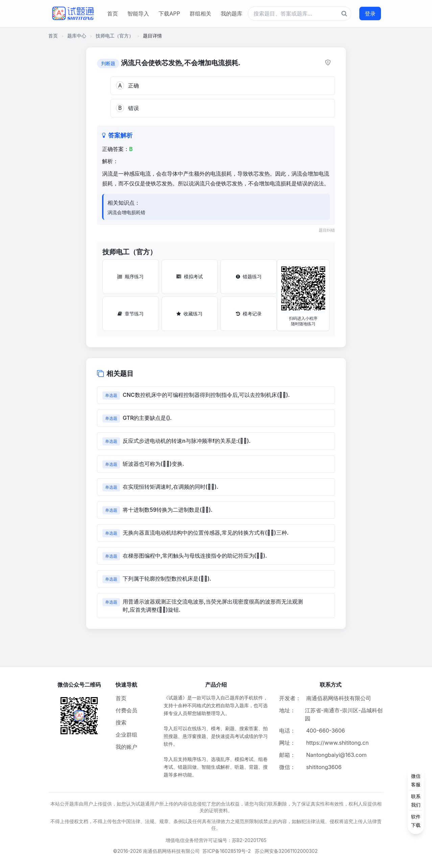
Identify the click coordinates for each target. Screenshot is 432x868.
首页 (113, 14)
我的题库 (232, 14)
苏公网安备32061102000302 (286, 851)
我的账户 (126, 747)
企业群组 (126, 735)
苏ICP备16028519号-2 (227, 851)
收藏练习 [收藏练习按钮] (189, 314)
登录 (370, 14)
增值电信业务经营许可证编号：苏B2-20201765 (216, 840)
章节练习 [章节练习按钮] (131, 314)
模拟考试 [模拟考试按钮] (190, 276)
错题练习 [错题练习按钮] (249, 276)
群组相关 (200, 14)
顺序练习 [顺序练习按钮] (130, 276)
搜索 (121, 722)
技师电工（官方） (115, 36)
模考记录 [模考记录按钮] (249, 314)
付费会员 (126, 710)
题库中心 (77, 36)
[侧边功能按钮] (416, 800)
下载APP (169, 14)
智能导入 (138, 14)
